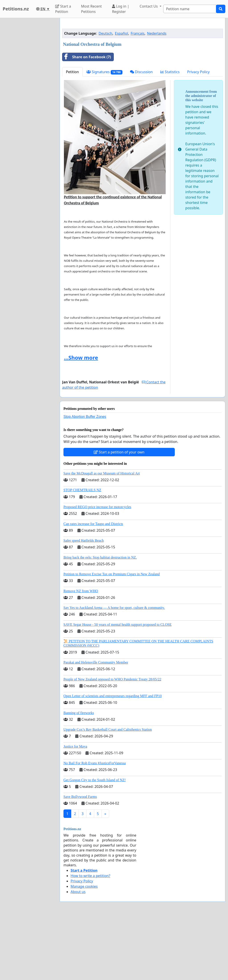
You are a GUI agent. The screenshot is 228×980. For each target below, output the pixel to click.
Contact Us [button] (149, 6)
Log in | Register (121, 9)
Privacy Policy (198, 134)
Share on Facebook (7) (87, 119)
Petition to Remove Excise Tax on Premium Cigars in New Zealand (112, 636)
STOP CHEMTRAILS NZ (82, 552)
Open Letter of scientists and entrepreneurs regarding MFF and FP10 (113, 758)
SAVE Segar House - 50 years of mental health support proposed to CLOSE (118, 687)
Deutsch (106, 96)
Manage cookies (84, 949)
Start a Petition (63, 9)
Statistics (170, 134)
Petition (72, 134)
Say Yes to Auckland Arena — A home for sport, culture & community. (114, 670)
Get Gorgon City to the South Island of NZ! (95, 842)
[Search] (190, 9)
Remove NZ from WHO (81, 653)
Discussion (141, 134)
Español (121, 96)
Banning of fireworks (79, 775)
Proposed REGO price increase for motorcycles (97, 569)
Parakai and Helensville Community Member (96, 725)
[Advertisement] (142, 56)
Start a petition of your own (119, 514)
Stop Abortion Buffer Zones (85, 479)
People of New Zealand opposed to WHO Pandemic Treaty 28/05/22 (112, 742)
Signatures (104, 134)
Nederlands (157, 96)
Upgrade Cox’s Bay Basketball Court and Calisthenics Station (108, 792)
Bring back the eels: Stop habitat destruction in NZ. (100, 620)
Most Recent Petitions (91, 9)
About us (78, 954)
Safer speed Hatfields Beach (84, 603)
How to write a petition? (90, 938)
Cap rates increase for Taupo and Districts (93, 586)
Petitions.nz (16, 9)
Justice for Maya (75, 809)
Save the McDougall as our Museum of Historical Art (102, 536)
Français (138, 96)
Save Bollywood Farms (80, 859)
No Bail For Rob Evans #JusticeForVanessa (95, 825)
